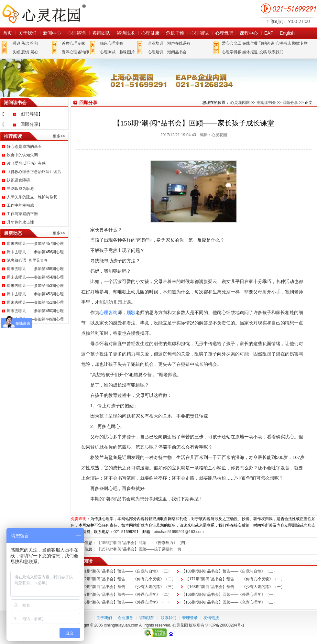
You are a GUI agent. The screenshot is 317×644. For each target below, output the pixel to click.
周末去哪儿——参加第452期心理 (35, 294)
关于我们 (27, 33)
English (287, 33)
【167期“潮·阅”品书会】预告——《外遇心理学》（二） (124, 595)
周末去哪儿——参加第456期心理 (35, 252)
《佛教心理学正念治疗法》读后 (34, 172)
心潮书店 (283, 43)
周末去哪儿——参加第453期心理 (35, 286)
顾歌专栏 (300, 43)
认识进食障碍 (18, 180)
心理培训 (156, 52)
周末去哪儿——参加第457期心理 (35, 244)
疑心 (34, 52)
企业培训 (156, 43)
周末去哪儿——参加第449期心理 (35, 319)
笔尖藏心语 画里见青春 (27, 260)
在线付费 (250, 43)
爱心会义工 (232, 43)
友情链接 (211, 618)
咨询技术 (126, 33)
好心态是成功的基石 (24, 147)
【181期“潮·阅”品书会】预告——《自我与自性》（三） (124, 571)
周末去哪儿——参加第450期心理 (35, 311)
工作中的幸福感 (20, 205)
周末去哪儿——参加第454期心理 (35, 277)
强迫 (16, 43)
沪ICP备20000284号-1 (225, 625)
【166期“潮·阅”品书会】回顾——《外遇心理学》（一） (229, 595)
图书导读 (29, 114)
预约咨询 (267, 43)
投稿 (263, 52)
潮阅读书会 (266, 103)
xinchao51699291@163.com (179, 532)
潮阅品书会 (177, 52)
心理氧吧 (224, 33)
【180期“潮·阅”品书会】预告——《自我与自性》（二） (229, 571)
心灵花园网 (44, 14)
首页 (7, 33)
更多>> (59, 136)
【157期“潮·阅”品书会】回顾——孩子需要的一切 (139, 549)
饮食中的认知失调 (22, 155)
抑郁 (34, 43)
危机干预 (175, 33)
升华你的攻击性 (20, 222)
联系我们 (276, 52)
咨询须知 (147, 618)
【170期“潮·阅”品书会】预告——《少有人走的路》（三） (126, 587)
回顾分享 (29, 124)
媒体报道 (250, 52)
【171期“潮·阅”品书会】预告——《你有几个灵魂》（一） (235, 579)
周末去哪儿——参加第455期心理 (35, 269)
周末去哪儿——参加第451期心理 (35, 302)
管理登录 (190, 618)
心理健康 (150, 33)
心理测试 (200, 33)
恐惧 (25, 52)
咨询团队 (101, 33)
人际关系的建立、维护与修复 (32, 197)
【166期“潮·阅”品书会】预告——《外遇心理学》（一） (124, 602)
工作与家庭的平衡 (22, 214)
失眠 (16, 52)
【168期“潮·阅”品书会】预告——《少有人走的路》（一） (235, 587)
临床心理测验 (112, 43)
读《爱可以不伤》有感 (26, 163)
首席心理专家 (73, 43)
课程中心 (249, 33)
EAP (269, 33)
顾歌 (131, 312)
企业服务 (126, 618)
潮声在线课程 (179, 43)
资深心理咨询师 (75, 52)
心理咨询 (77, 33)
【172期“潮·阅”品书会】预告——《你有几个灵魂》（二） (126, 579)
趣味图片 (127, 52)
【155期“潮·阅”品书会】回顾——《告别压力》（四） (143, 543)
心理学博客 (232, 52)
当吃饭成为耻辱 (20, 189)
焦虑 (25, 43)
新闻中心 (52, 33)
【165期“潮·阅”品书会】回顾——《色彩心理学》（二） (229, 602)
